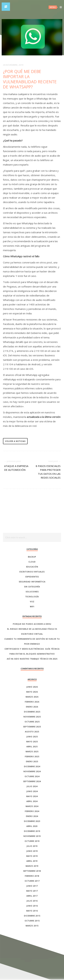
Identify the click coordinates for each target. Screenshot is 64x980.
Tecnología (32, 597)
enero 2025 (32, 761)
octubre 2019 (32, 841)
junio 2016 (32, 906)
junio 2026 (32, 687)
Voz (32, 602)
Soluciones (32, 592)
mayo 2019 (32, 856)
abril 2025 (32, 747)
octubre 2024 (32, 776)
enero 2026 (32, 707)
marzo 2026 (32, 697)
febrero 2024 (32, 811)
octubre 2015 (32, 921)
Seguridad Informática (32, 582)
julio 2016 (32, 901)
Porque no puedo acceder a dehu (32, 624)
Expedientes (32, 577)
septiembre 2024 (32, 781)
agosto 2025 (32, 732)
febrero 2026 (32, 702)
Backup (32, 557)
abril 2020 (32, 826)
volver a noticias (15, 441)
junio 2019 (32, 851)
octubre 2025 (32, 722)
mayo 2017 (32, 891)
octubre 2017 (32, 881)
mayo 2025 (32, 742)
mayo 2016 (32, 911)
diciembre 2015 (32, 916)
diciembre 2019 (32, 831)
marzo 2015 (32, 926)
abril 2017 (32, 896)
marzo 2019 (32, 866)
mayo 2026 (32, 692)
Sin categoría (32, 587)
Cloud (32, 562)
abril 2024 (32, 801)
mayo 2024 (32, 796)
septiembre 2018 (32, 871)
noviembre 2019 (32, 836)
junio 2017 (32, 886)
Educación (32, 567)
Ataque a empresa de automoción (16, 468)
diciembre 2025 (32, 712)
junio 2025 (32, 737)
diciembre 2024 (32, 766)
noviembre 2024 (32, 771)
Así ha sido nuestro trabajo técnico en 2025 (32, 659)
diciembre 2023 (32, 821)
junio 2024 (32, 791)
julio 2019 (32, 846)
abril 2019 (32, 861)
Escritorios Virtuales (32, 572)
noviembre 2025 (32, 717)
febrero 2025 (32, 756)
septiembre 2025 (32, 727)
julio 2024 (32, 786)
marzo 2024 (32, 806)
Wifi (32, 607)
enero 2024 (32, 816)
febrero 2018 (32, 876)
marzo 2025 (32, 752)
